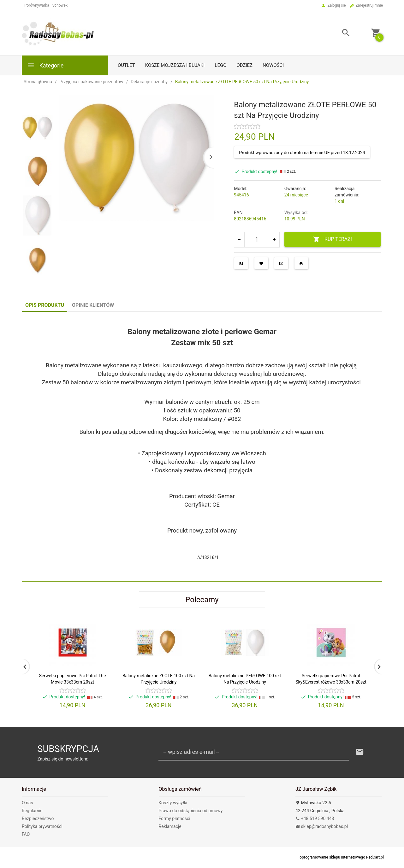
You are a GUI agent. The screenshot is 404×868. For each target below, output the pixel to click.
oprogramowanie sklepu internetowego (332, 857)
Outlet (126, 65)
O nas (27, 803)
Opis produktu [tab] (45, 305)
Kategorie (45, 65)
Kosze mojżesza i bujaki (175, 65)
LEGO (220, 65)
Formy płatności (175, 818)
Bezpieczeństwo (38, 818)
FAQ (26, 834)
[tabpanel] (202, 447)
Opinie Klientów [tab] (93, 305)
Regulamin (32, 811)
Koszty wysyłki (173, 803)
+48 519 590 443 (315, 818)
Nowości (273, 65)
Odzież (244, 65)
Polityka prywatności (42, 826)
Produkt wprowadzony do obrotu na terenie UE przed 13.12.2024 (302, 153)
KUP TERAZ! (333, 239)
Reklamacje (170, 826)
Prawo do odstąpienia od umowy (191, 811)
